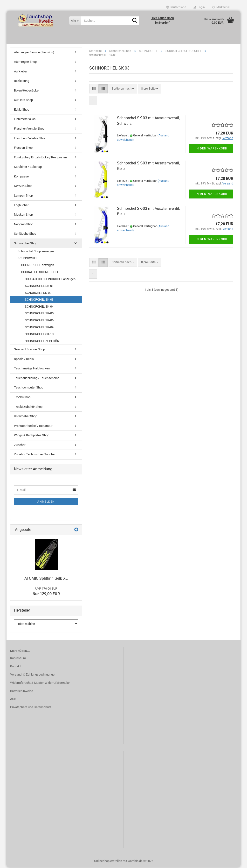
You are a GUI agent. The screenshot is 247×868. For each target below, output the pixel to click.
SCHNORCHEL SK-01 (39, 287)
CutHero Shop (23, 101)
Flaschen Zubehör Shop (30, 139)
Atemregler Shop (25, 63)
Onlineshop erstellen (108, 862)
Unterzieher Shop (26, 417)
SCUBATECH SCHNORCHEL (40, 273)
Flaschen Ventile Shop (29, 130)
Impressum (18, 659)
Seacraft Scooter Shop (29, 350)
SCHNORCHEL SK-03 (39, 300)
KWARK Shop (23, 187)
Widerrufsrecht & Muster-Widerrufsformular (40, 683)
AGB (13, 700)
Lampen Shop (23, 196)
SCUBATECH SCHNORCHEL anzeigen (50, 280)
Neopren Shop (24, 225)
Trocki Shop (22, 398)
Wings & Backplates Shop (32, 436)
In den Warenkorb (211, 149)
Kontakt (15, 667)
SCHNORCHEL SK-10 (39, 335)
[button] (176, 7)
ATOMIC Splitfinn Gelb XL (46, 579)
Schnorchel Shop (26, 244)
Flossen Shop (23, 149)
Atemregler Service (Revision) (34, 53)
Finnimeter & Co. (25, 120)
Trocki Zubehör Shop (28, 407)
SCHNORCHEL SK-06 (39, 321)
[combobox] (123, 90)
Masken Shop (23, 215)
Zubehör (20, 446)
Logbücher (21, 206)
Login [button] (199, 7)
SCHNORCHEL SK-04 (39, 307)
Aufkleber (21, 72)
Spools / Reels (24, 360)
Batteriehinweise (22, 692)
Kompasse (21, 177)
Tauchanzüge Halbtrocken (32, 369)
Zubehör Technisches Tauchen (35, 455)
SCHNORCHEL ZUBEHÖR (42, 342)
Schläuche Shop (25, 235)
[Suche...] (75, 21)
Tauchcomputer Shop (29, 388)
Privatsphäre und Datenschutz (31, 708)
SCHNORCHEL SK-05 (39, 314)
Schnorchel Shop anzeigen (36, 252)
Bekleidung (22, 82)
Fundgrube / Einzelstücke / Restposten (40, 158)
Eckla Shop (22, 110)
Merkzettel (221, 7)
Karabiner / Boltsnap (28, 168)
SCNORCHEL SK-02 (38, 293)
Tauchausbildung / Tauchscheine (37, 379)
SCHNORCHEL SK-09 (39, 328)
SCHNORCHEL (27, 259)
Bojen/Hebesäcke (26, 91)
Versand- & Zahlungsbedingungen (33, 675)
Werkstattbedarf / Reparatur (33, 427)
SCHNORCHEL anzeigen (38, 266)
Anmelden (46, 502)
